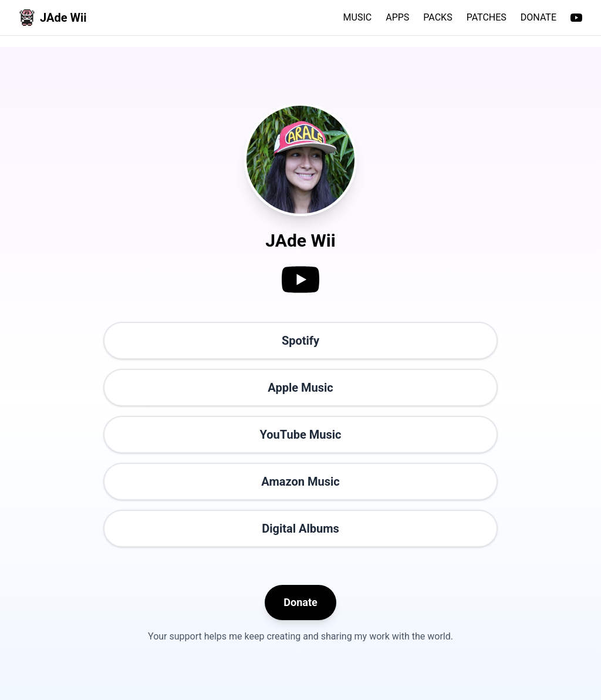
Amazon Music (300, 482)
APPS (397, 17)
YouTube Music (301, 435)
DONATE (538, 17)
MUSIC (358, 17)
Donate (300, 602)
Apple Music (300, 388)
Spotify (300, 341)
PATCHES (487, 17)
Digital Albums (300, 529)
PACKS (438, 17)
